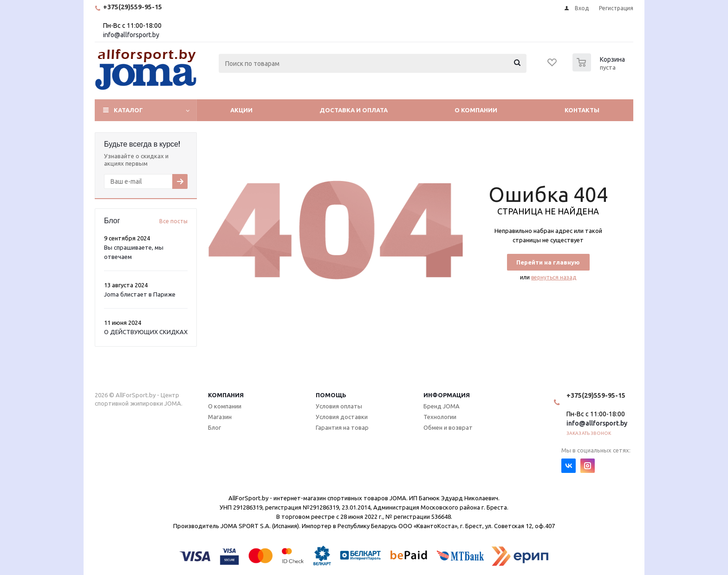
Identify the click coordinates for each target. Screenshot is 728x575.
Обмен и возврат (448, 427)
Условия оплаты (339, 406)
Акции (241, 110)
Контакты (582, 110)
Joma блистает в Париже (140, 294)
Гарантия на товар (342, 427)
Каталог (128, 110)
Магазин (220, 417)
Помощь (331, 395)
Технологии (440, 417)
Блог (214, 427)
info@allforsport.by (131, 35)
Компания (226, 395)
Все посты (173, 221)
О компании (476, 110)
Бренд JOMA (442, 406)
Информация (447, 395)
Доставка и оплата (354, 110)
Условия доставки (342, 417)
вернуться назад (554, 277)
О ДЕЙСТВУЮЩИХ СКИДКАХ (146, 332)
